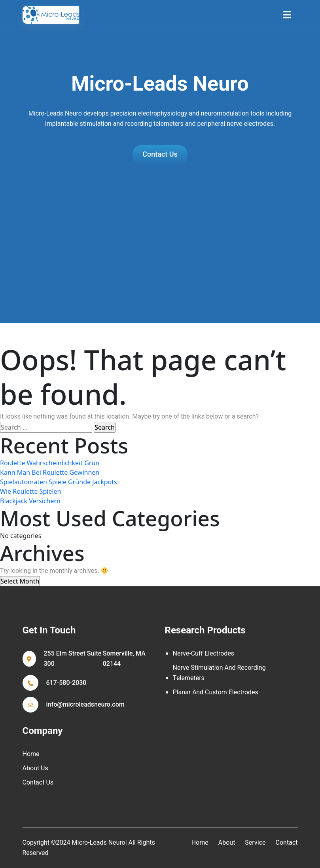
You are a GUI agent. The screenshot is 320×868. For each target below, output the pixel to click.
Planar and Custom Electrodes (216, 692)
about (227, 843)
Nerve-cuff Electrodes (204, 654)
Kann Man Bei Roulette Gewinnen (50, 472)
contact (287, 843)
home (200, 843)
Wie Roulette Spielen (30, 491)
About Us (35, 768)
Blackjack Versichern (30, 501)
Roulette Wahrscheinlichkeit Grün (50, 463)
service (255, 843)
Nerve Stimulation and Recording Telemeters (219, 673)
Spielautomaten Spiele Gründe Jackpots (59, 482)
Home (31, 754)
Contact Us (38, 783)
